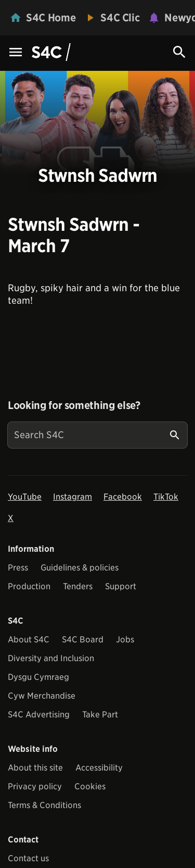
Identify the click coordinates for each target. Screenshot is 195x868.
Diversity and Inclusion (51, 658)
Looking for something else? (74, 405)
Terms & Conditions (44, 805)
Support (121, 586)
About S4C (29, 640)
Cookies (90, 786)
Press (18, 568)
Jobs (125, 640)
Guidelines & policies (80, 568)
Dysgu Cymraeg (38, 677)
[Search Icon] (179, 52)
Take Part (100, 715)
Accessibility (99, 768)
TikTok (166, 497)
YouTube (25, 497)
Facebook (123, 497)
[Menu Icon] (16, 53)
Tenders (78, 586)
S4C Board (83, 640)
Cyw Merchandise (42, 696)
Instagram (73, 497)
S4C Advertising (39, 715)
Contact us (28, 858)
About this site (35, 768)
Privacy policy (35, 786)
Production (29, 586)
